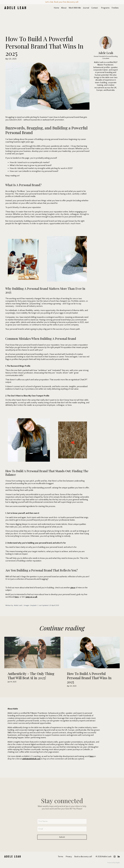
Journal (86, 8)
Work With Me (75, 8)
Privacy (69, 857)
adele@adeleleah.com (31, 759)
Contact (95, 8)
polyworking (35, 304)
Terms (60, 857)
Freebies (115, 8)
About (64, 8)
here (17, 597)
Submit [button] (62, 843)
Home (56, 8)
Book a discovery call (83, 857)
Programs (105, 8)
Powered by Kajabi (114, 863)
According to (15, 191)
